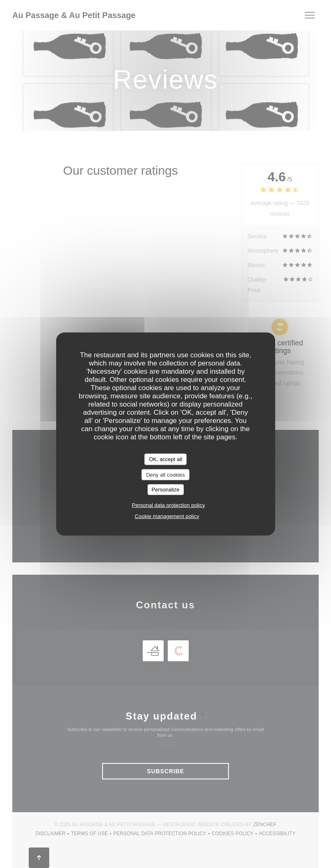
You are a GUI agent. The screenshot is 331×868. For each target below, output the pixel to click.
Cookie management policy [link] (167, 516)
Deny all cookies (165, 474)
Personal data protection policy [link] (169, 505)
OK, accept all (165, 459)
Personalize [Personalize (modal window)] (166, 490)
